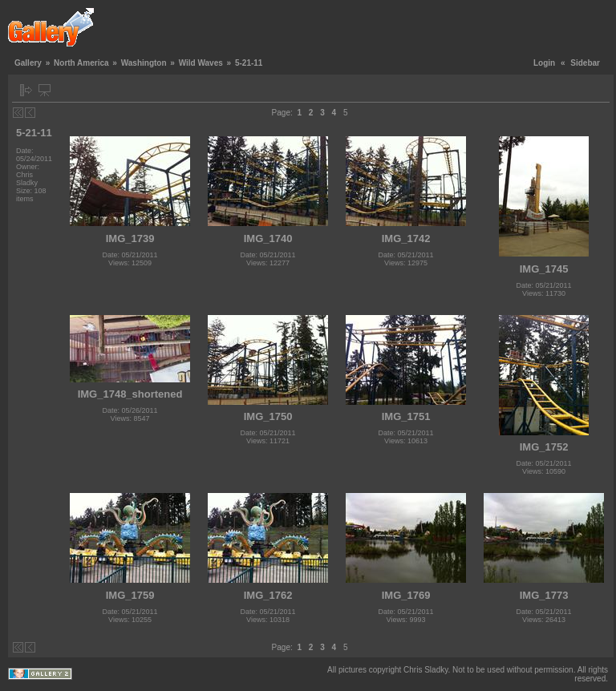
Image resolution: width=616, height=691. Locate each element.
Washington (144, 63)
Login (544, 63)
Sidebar (585, 63)
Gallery (28, 63)
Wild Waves (201, 63)
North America (81, 63)
